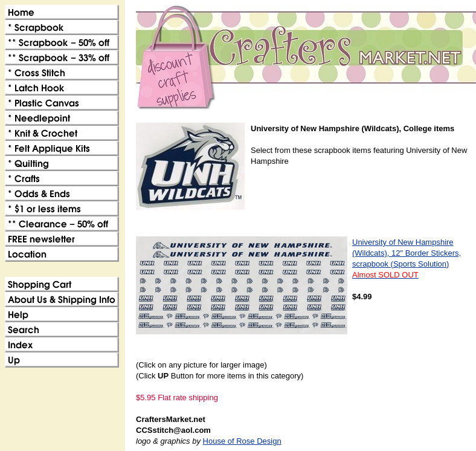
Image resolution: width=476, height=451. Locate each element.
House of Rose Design (242, 441)
